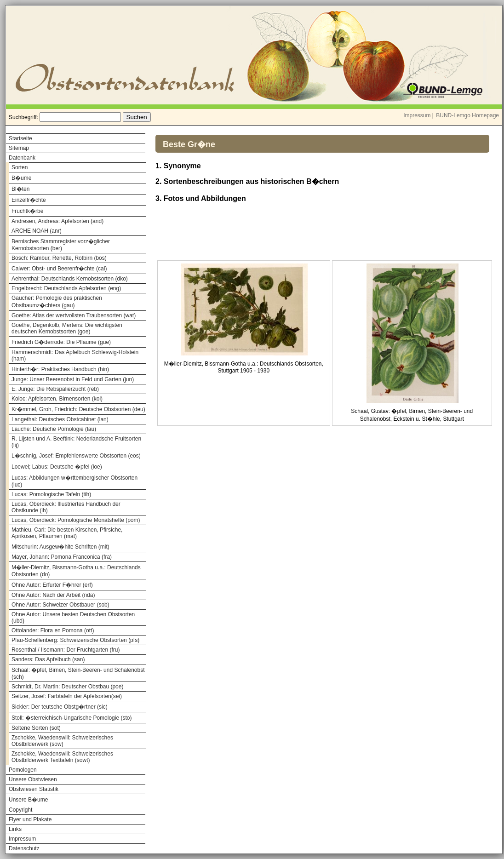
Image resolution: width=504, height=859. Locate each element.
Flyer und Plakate (30, 819)
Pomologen (23, 770)
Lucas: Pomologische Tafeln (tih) (51, 494)
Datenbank (22, 158)
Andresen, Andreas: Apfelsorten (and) (57, 221)
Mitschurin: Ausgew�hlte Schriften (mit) (60, 547)
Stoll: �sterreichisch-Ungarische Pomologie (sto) (72, 718)
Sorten (20, 167)
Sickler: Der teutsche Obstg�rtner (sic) (60, 707)
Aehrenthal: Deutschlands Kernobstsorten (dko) (70, 279)
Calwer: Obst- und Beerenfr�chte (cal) (59, 269)
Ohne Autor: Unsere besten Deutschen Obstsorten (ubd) (73, 618)
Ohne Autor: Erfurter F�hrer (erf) (52, 585)
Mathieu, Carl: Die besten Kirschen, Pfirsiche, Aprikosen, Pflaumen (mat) (67, 533)
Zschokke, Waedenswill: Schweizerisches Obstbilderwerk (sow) (62, 741)
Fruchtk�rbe (27, 211)
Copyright (20, 810)
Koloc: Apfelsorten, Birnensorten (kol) (57, 399)
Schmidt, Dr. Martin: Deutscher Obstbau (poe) (67, 687)
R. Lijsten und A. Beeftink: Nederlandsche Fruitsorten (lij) (76, 442)
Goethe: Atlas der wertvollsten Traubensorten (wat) (74, 315)
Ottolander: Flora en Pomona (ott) (53, 630)
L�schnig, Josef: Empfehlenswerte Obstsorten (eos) (76, 456)
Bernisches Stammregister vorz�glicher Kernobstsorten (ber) (61, 245)
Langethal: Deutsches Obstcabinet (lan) (60, 419)
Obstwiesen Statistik (34, 789)
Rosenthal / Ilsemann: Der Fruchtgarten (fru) (66, 650)
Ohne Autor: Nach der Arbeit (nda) (53, 595)
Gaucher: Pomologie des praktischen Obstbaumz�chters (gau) (57, 302)
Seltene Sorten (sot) (36, 728)
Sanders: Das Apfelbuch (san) (48, 659)
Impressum (417, 115)
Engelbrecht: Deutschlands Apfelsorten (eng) (66, 288)
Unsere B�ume (28, 800)
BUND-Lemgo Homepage (467, 115)
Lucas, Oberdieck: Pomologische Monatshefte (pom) (76, 520)
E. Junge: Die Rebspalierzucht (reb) (55, 389)
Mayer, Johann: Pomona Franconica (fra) (62, 557)
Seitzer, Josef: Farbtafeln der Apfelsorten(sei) (67, 696)
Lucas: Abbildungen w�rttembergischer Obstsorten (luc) (74, 481)
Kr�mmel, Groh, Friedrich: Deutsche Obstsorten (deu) (78, 409)
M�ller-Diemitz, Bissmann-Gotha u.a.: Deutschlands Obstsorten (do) (76, 571)
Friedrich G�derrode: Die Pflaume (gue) (61, 342)
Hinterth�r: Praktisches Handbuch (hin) (60, 369)
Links (15, 829)
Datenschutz (24, 848)
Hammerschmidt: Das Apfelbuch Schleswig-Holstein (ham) (75, 355)
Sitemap (19, 148)
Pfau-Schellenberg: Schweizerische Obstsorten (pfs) (75, 640)
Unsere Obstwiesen (33, 779)
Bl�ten (20, 189)
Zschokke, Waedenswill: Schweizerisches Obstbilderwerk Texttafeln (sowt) (62, 757)
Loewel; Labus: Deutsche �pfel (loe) (57, 467)
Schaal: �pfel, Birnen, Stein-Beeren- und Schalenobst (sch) (78, 673)
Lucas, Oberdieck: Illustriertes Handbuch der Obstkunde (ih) (66, 507)
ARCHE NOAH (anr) (37, 231)
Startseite (20, 138)
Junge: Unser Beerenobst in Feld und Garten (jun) (73, 379)
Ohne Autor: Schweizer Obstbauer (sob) (60, 605)
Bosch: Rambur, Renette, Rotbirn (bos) (59, 258)
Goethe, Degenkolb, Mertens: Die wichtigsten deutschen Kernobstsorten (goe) (67, 328)
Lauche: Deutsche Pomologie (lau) (54, 429)
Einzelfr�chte (29, 200)
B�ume (21, 178)
